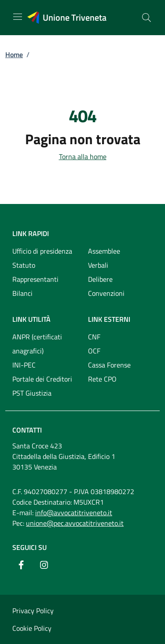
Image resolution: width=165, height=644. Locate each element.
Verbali (98, 265)
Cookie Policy (32, 628)
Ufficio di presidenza (42, 251)
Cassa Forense (109, 365)
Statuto (24, 265)
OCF (94, 351)
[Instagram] (44, 565)
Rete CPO (102, 379)
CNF (94, 337)
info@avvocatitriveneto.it (74, 513)
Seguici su (29, 547)
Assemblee (104, 251)
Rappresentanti (35, 279)
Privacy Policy (33, 611)
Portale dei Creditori (42, 379)
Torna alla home (83, 156)
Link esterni (109, 319)
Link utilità (31, 319)
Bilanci (22, 293)
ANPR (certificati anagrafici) (37, 344)
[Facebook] (21, 565)
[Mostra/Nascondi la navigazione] (18, 17)
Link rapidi (31, 233)
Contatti (27, 430)
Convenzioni (106, 293)
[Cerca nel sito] (147, 18)
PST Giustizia (32, 393)
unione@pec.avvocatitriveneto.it (75, 523)
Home (14, 55)
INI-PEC (24, 365)
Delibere (100, 279)
